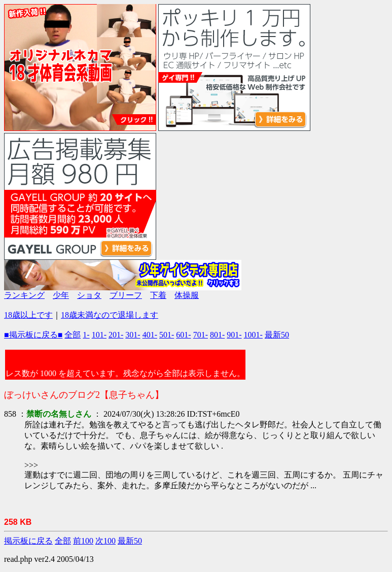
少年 (61, 295)
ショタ (89, 295)
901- (234, 335)
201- (116, 335)
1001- (253, 335)
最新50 (277, 335)
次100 (105, 541)
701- (201, 335)
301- (133, 335)
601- (183, 335)
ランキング (24, 295)
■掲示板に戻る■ (33, 335)
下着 (158, 295)
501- (167, 335)
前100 (83, 541)
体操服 (187, 295)
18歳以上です (28, 315)
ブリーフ (126, 295)
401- (150, 335)
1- (86, 335)
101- (99, 335)
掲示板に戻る (28, 541)
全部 (73, 335)
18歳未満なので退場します (110, 315)
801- (217, 335)
